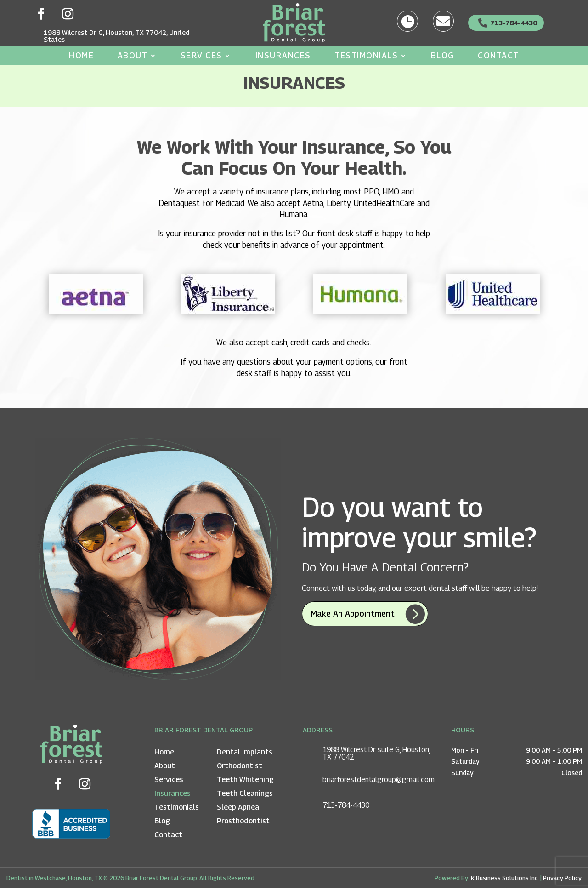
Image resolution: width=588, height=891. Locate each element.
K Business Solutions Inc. (505, 880)
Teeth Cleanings (245, 797)
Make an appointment (353, 616)
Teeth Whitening (245, 783)
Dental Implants (245, 755)
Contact (498, 56)
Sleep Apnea (238, 810)
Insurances (283, 56)
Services (201, 56)
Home (81, 56)
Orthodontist (240, 769)
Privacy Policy (562, 880)
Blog (443, 56)
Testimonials (366, 56)
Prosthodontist (243, 824)
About (133, 56)
